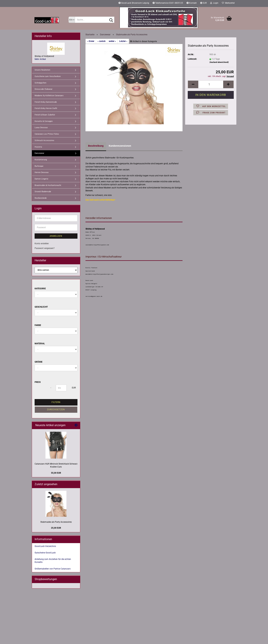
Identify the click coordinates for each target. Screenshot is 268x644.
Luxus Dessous (41, 128)
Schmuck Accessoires (44, 140)
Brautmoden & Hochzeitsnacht (48, 185)
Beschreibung (96, 146)
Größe (39, 362)
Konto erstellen (42, 244)
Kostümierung (41, 160)
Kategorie (40, 289)
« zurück (101, 41)
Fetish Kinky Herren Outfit (46, 108)
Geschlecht (41, 307)
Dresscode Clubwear (44, 89)
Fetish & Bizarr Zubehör (45, 115)
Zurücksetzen (56, 410)
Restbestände (41, 198)
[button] (203, 3)
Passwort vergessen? (45, 248)
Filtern (56, 402)
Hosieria (38, 147)
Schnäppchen (40, 83)
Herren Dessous (42, 172)
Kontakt (192, 3)
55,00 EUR (56, 473)
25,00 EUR (56, 528)
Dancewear (39, 153)
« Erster (91, 41)
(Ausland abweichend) (219, 62)
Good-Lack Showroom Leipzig (134, 3)
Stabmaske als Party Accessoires (56, 522)
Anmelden (56, 236)
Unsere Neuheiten (42, 70)
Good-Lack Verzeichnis (45, 546)
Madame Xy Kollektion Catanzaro (49, 96)
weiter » (112, 41)
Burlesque (39, 166)
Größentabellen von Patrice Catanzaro (53, 569)
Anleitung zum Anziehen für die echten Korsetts (53, 561)
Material (40, 344)
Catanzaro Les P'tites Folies (47, 134)
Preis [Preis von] (38, 382)
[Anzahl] (211, 84)
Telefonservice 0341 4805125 (168, 3)
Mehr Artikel (40, 59)
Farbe (38, 325)
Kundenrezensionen (120, 146)
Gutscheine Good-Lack (45, 553)
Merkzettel (228, 3)
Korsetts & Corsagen (44, 121)
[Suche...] (72, 20)
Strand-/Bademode (43, 192)
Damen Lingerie (41, 179)
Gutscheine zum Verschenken (48, 76)
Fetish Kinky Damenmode (46, 102)
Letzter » (123, 41)
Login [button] (214, 3)
